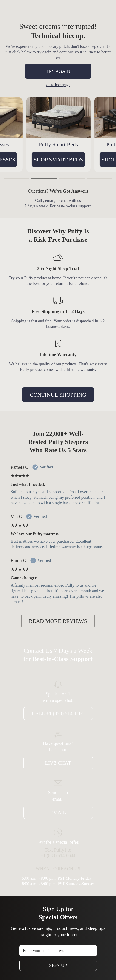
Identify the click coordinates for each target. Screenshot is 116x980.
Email (58, 812)
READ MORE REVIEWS (58, 621)
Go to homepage (58, 85)
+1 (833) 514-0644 (58, 855)
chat (64, 201)
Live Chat (58, 763)
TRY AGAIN (58, 71)
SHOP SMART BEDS (61, 160)
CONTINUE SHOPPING (58, 395)
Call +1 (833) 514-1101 (58, 713)
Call (39, 201)
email (50, 201)
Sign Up (58, 965)
